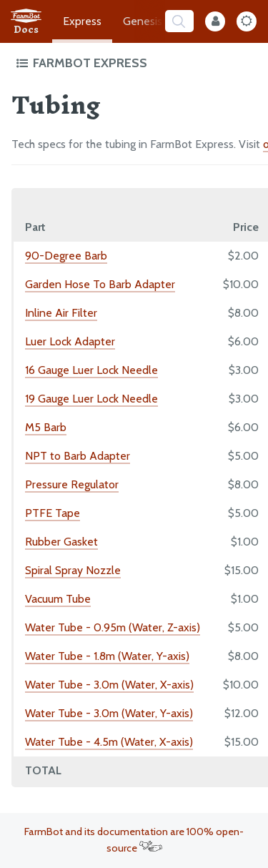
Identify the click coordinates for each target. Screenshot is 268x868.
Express (82, 21)
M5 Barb (46, 427)
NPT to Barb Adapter (78, 456)
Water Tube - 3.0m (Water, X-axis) (109, 685)
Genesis (143, 21)
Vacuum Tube (58, 599)
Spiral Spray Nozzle (73, 570)
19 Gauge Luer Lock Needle (91, 399)
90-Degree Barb (66, 256)
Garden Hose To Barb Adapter (100, 284)
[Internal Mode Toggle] (215, 21)
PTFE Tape (53, 513)
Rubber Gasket (61, 542)
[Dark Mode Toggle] (247, 21)
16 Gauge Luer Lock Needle (91, 370)
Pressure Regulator (72, 484)
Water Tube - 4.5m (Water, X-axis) (109, 742)
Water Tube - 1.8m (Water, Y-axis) (107, 656)
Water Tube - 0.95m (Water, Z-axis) (113, 627)
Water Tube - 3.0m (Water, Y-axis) (109, 713)
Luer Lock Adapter (70, 341)
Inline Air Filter (61, 313)
